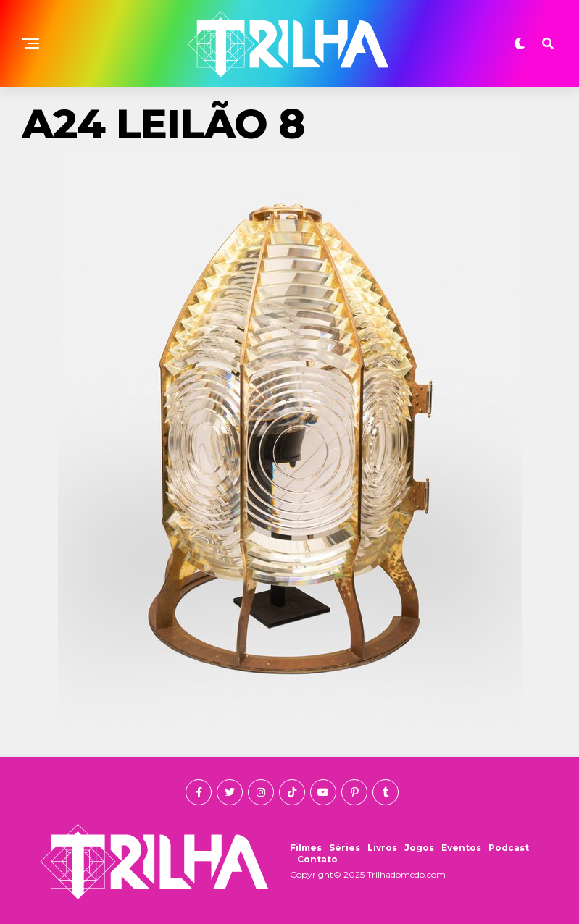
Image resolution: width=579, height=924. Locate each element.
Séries (345, 848)
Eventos (461, 848)
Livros (382, 848)
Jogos (419, 848)
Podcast (509, 848)
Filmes (306, 848)
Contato (317, 859)
